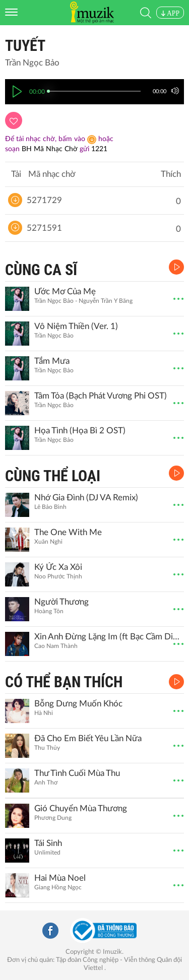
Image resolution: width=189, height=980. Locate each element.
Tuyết (25, 46)
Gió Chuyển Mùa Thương (81, 808)
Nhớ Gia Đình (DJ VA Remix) (86, 498)
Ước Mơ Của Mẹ (65, 291)
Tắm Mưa (52, 361)
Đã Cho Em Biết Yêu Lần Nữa (88, 738)
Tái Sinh (48, 843)
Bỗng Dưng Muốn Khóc (78, 704)
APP (170, 13)
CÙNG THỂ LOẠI (53, 476)
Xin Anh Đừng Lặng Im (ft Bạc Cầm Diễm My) (108, 637)
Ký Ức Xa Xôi (58, 567)
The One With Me (68, 532)
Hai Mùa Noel (60, 878)
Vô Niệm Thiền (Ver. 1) (76, 326)
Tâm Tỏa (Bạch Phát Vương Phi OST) (101, 396)
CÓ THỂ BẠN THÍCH (64, 682)
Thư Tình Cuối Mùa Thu (77, 773)
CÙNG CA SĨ (41, 270)
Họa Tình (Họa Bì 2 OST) (80, 431)
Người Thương (61, 602)
